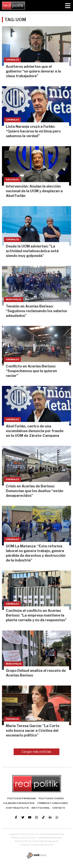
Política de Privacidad (22, 798)
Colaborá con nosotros (19, 803)
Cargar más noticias (36, 752)
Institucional (41, 808)
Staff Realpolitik (17, 808)
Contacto (59, 808)
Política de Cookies (51, 798)
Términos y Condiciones (52, 803)
